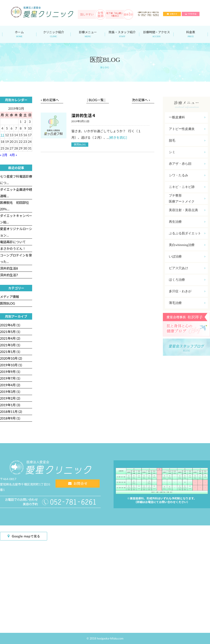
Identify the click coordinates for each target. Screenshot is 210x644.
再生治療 (187, 222)
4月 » (13, 155)
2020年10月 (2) (11, 358)
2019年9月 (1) (10, 372)
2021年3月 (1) (10, 345)
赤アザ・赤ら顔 (187, 164)
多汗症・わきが (187, 291)
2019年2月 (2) (10, 398)
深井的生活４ (84, 115)
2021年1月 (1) (10, 352)
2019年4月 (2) (10, 385)
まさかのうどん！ (13, 249)
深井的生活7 (9, 275)
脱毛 (187, 141)
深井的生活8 (9, 268)
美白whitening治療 (187, 245)
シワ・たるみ (187, 175)
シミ (187, 152)
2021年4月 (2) (10, 338)
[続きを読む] (118, 137)
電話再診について (13, 242)
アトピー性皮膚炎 (187, 129)
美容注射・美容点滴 (187, 210)
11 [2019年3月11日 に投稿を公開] (2, 135)
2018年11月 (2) (11, 412)
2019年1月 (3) (10, 405)
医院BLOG (80, 144)
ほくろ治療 (187, 280)
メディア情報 (10, 297)
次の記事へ (140, 100)
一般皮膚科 (187, 117)
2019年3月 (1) (10, 392)
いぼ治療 (187, 257)
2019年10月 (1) (11, 365)
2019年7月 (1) (10, 378)
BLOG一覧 (96, 100)
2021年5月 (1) (10, 332)
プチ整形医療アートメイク (187, 198)
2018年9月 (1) (10, 418)
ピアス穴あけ (187, 268)
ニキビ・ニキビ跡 (187, 187)
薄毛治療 (187, 303)
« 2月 (4, 155)
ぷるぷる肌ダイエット (187, 233)
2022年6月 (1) (10, 325)
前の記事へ (51, 100)
